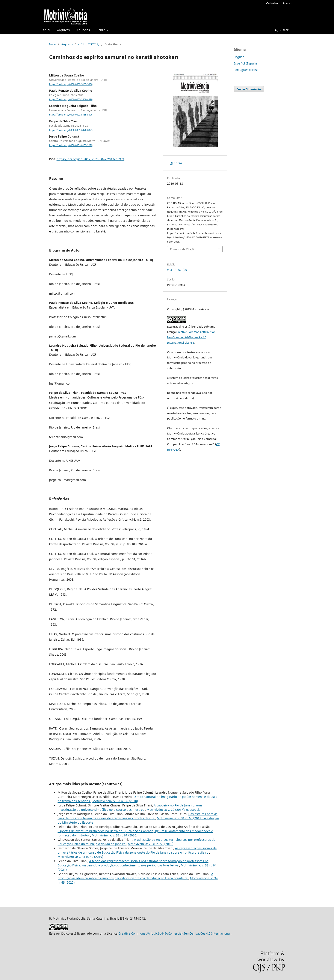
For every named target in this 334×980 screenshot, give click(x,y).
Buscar (282, 30)
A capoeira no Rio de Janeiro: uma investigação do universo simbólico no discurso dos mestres (130, 807)
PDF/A (178, 163)
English (239, 57)
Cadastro (272, 3)
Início (53, 44)
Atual (46, 30)
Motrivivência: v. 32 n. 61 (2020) (115, 835)
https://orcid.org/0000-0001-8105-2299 (71, 145)
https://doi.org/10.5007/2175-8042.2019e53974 (91, 159)
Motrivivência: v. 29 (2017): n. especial (174, 810)
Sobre (101, 30)
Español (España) (246, 63)
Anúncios (83, 30)
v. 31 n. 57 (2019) (89, 44)
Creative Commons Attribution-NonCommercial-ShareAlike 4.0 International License (192, 337)
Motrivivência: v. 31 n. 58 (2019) (151, 844)
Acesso (287, 3)
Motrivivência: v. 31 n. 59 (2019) (80, 857)
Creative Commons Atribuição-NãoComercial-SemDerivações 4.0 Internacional (175, 933)
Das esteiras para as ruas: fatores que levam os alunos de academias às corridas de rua (138, 816)
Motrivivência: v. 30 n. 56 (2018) (115, 801)
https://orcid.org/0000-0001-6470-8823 (71, 130)
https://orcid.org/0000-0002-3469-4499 (71, 99)
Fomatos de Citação (183, 249)
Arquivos (63, 30)
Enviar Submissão (249, 89)
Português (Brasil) (247, 70)
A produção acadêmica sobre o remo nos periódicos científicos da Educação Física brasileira (135, 876)
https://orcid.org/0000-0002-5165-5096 (71, 84)
